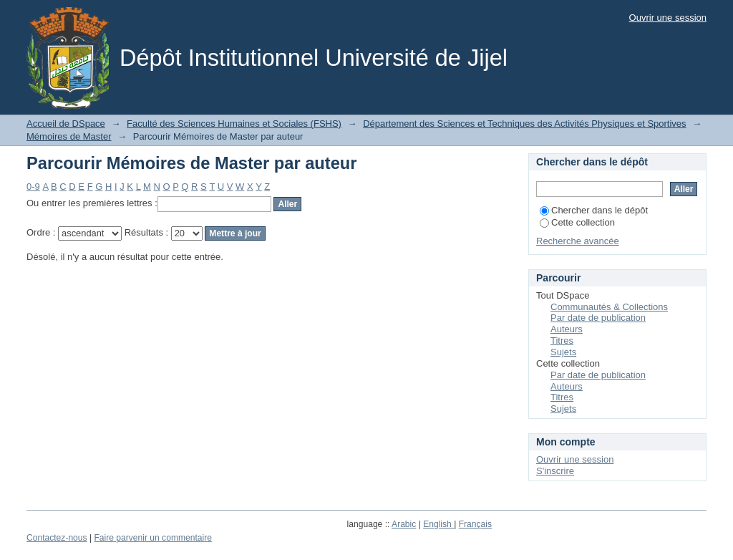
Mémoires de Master (69, 136)
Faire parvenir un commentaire (152, 538)
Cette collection (577, 222)
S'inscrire (555, 471)
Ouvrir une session (668, 18)
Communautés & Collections (609, 307)
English (438, 524)
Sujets (563, 352)
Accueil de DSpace (66, 124)
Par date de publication (598, 318)
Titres (562, 341)
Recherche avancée (578, 241)
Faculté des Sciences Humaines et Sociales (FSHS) (234, 124)
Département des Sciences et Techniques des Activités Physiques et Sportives (524, 124)
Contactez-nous (57, 538)
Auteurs (567, 329)
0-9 (33, 187)
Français (475, 524)
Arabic (404, 524)
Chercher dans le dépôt (594, 210)
